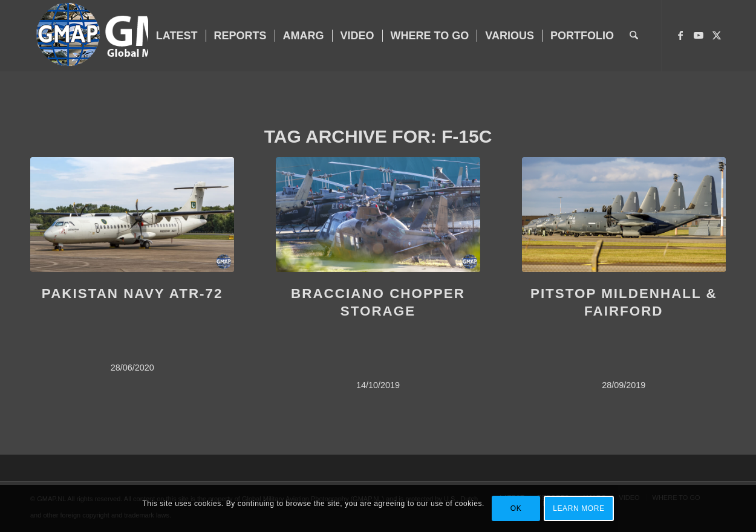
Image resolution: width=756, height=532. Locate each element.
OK (516, 508)
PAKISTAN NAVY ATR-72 (132, 294)
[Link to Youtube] (699, 35)
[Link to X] (717, 35)
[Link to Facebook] (680, 35)
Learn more (578, 508)
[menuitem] (177, 36)
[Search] (634, 36)
